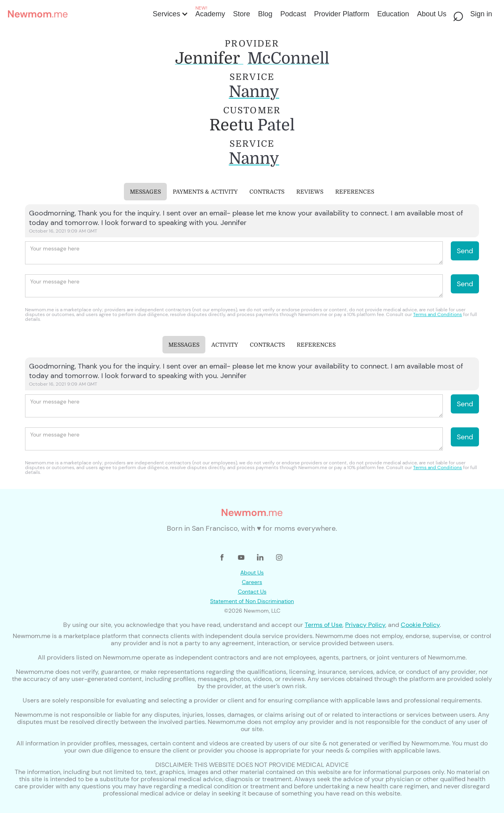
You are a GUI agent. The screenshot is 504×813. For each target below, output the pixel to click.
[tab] (145, 192)
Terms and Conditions (437, 314)
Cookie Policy (420, 625)
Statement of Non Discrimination (252, 601)
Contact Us (252, 592)
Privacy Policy (365, 625)
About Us (252, 572)
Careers (252, 582)
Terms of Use (323, 625)
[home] (78, 14)
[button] (170, 14)
